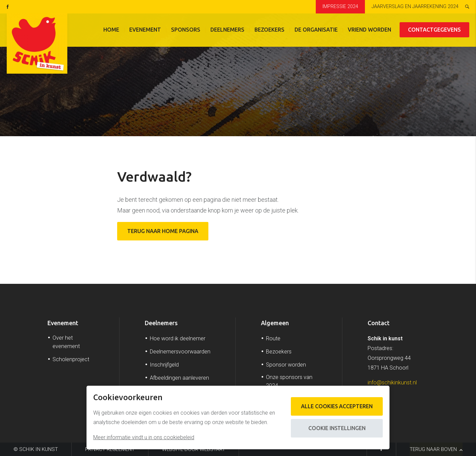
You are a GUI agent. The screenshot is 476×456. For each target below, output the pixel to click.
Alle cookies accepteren (336, 406)
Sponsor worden (286, 365)
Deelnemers (227, 30)
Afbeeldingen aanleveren (179, 378)
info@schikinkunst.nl (392, 383)
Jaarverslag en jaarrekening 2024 (415, 7)
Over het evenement (66, 342)
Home (111, 30)
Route (273, 338)
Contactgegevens (434, 30)
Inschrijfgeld (164, 365)
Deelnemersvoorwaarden (180, 352)
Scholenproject (71, 359)
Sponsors (186, 30)
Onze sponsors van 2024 (289, 381)
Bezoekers (269, 30)
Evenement (145, 30)
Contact (379, 323)
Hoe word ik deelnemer (178, 338)
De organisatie (316, 30)
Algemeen (275, 323)
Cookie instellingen (337, 428)
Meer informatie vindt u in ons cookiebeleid (144, 437)
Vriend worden (369, 30)
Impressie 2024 (340, 7)
